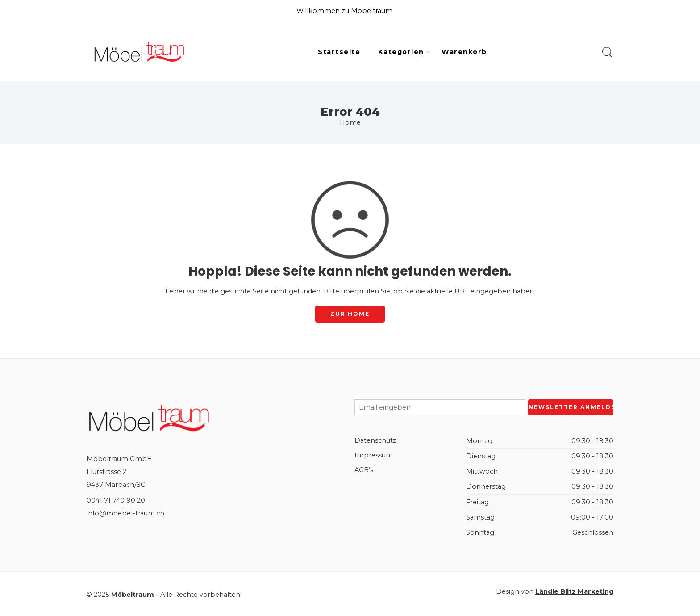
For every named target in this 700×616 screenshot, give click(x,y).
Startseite (339, 52)
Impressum (374, 455)
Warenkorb (464, 52)
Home (350, 122)
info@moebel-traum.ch (125, 513)
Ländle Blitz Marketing (574, 591)
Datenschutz (375, 440)
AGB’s (364, 470)
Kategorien (401, 52)
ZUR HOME (350, 314)
